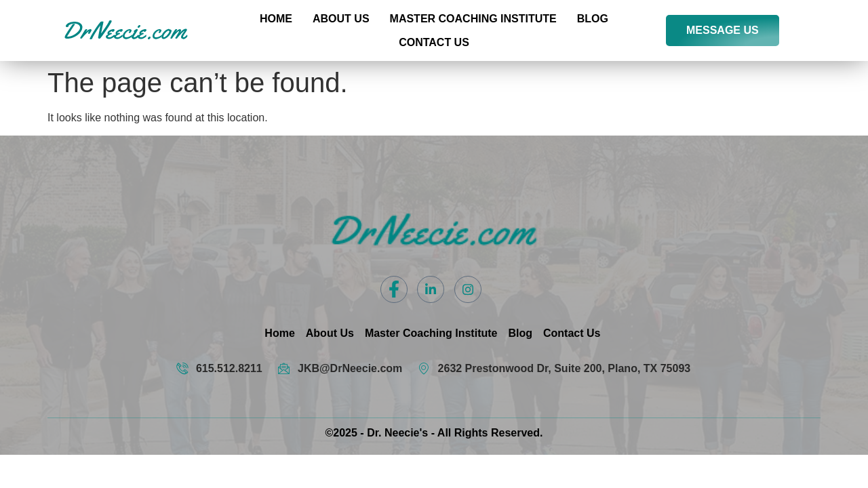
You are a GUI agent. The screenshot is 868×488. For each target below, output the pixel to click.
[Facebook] (394, 289)
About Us (341, 19)
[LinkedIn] (431, 289)
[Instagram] (468, 289)
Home (276, 19)
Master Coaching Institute (473, 19)
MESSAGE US (723, 30)
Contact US (434, 42)
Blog (593, 19)
